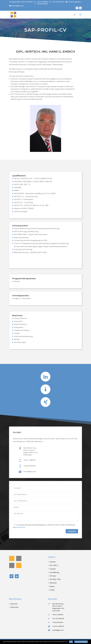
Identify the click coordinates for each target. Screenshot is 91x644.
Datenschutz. (21, 527)
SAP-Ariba (53, 576)
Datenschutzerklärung (81, 642)
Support (52, 586)
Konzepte (53, 569)
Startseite (53, 562)
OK (71, 642)
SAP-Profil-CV (54, 565)
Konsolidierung (54, 572)
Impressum (14, 604)
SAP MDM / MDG (55, 579)
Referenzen (53, 583)
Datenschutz (14, 607)
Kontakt (52, 590)
